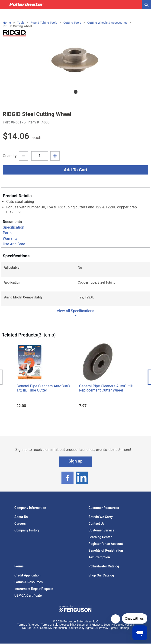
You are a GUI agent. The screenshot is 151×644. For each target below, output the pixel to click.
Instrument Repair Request (34, 589)
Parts (7, 233)
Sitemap (124, 628)
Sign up (75, 461)
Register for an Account (106, 544)
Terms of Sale (50, 625)
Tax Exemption (99, 557)
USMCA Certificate (28, 595)
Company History (27, 530)
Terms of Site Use (28, 625)
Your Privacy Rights (81, 628)
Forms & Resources (29, 582)
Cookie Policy (124, 625)
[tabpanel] (75, 61)
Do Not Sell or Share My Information (44, 628)
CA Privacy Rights (106, 628)
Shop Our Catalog (101, 575)
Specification (13, 227)
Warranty (10, 238)
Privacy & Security (102, 625)
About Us (21, 517)
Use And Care (14, 244)
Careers (20, 524)
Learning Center (100, 537)
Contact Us (97, 524)
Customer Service (102, 530)
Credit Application (27, 575)
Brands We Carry (101, 517)
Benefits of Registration (106, 550)
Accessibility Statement (75, 625)
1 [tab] (76, 92)
